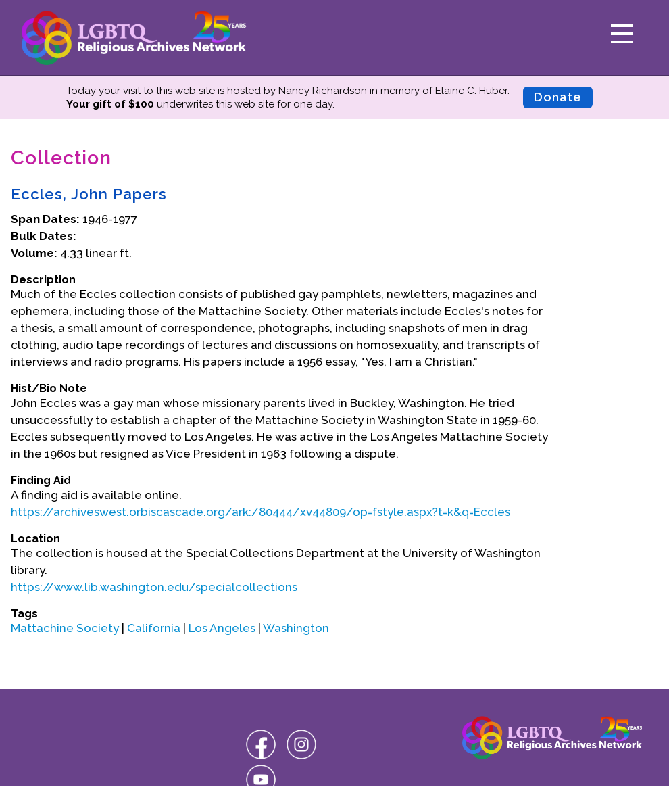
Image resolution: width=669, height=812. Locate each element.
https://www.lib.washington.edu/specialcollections (154, 587)
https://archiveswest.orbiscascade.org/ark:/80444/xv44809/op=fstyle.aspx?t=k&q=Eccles (261, 512)
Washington (296, 628)
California (154, 628)
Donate (558, 97)
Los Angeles (222, 628)
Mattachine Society (65, 628)
